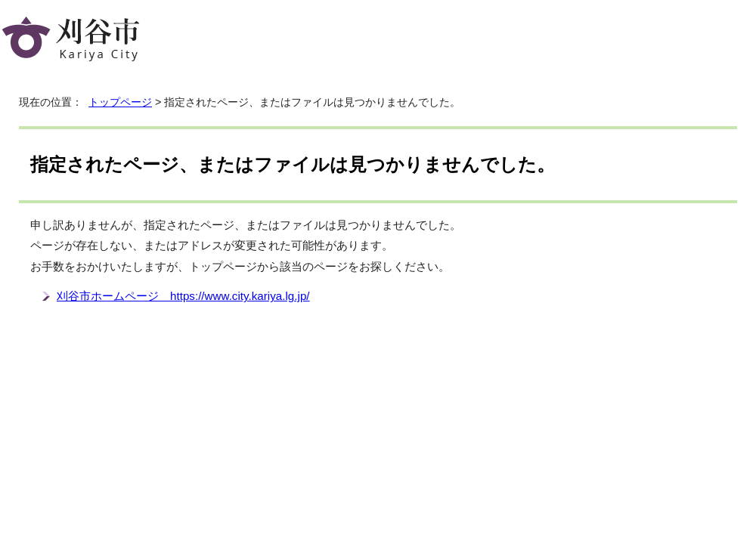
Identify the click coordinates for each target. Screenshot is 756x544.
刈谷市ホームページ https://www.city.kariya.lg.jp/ (183, 296)
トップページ (120, 102)
